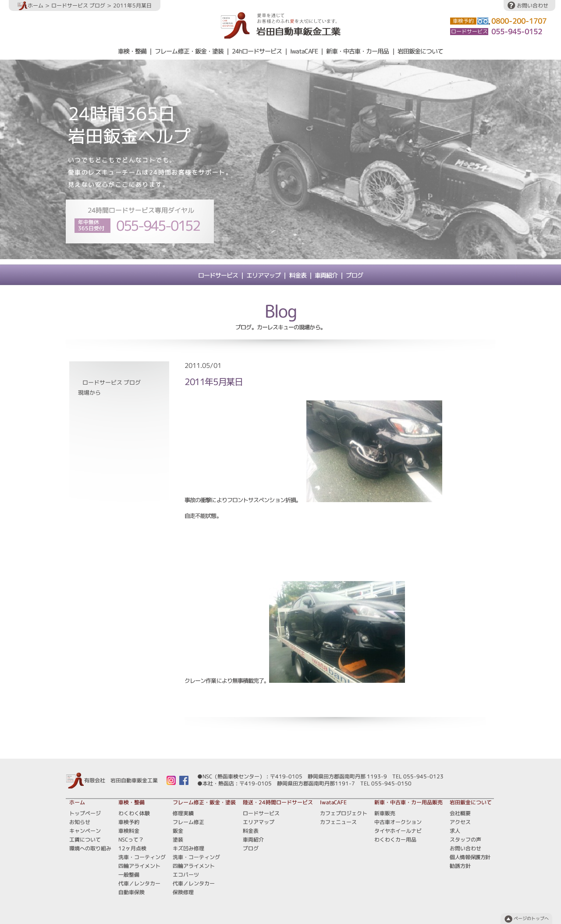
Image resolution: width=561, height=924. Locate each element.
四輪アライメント (139, 866)
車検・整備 (132, 51)
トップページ (85, 813)
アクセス (460, 822)
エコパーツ (186, 875)
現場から (89, 393)
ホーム (30, 5)
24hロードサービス (257, 51)
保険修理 (183, 892)
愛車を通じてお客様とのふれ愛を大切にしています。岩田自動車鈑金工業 (281, 25)
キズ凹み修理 (188, 848)
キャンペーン (85, 831)
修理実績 (183, 813)
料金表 (298, 275)
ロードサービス (218, 275)
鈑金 (178, 831)
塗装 (178, 840)
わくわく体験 (134, 813)
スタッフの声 (465, 840)
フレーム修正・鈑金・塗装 (189, 51)
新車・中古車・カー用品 (357, 51)
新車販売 (385, 813)
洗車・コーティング (142, 857)
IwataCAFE (304, 51)
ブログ (354, 275)
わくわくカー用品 (395, 840)
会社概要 (460, 813)
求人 (455, 831)
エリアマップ (263, 275)
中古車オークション (398, 822)
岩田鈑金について (420, 51)
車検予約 (129, 822)
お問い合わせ (533, 5)
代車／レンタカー (139, 883)
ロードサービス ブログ (78, 5)
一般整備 (129, 875)
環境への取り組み (90, 848)
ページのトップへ (531, 919)
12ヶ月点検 (132, 848)
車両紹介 (326, 275)
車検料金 (129, 831)
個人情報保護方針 (470, 857)
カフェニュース (338, 822)
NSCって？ (131, 840)
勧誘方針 (460, 866)
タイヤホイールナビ (398, 831)
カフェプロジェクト (344, 813)
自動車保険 (131, 892)
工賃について (85, 840)
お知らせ (80, 822)
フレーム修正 (188, 822)
